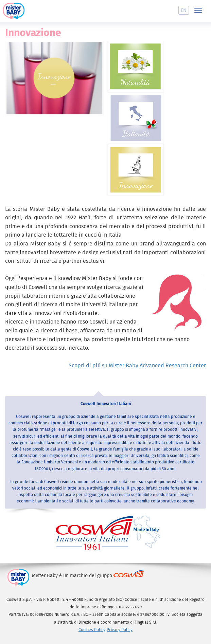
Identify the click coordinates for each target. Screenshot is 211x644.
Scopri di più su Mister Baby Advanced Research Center (137, 365)
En (184, 10)
